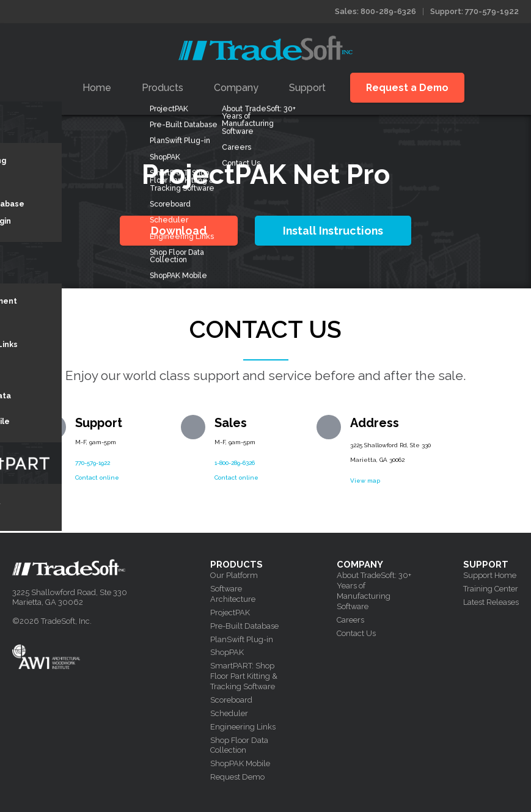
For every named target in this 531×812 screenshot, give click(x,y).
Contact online (97, 477)
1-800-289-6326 (235, 463)
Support (307, 88)
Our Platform (234, 575)
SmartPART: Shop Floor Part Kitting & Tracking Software (244, 676)
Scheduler (229, 713)
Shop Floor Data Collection (239, 745)
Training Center (491, 589)
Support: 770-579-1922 (474, 11)
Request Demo (237, 777)
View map (365, 481)
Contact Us (356, 633)
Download (179, 231)
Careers (350, 620)
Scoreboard (231, 700)
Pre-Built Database (244, 626)
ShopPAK (227, 652)
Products (163, 88)
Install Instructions (333, 231)
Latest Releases (491, 602)
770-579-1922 (93, 463)
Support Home (490, 575)
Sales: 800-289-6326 (375, 11)
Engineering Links (243, 727)
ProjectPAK (230, 613)
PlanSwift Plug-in (242, 639)
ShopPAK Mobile (240, 763)
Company (236, 88)
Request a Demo (407, 88)
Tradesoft (265, 48)
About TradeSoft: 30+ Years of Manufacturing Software (374, 591)
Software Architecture (233, 594)
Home (97, 88)
